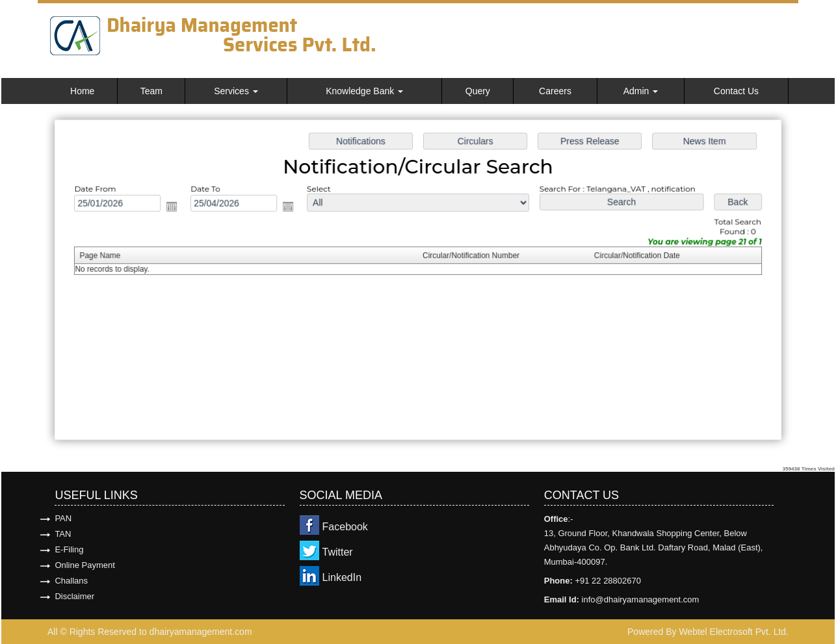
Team (151, 91)
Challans (71, 581)
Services (236, 91)
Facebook (345, 527)
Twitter (338, 552)
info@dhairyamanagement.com (641, 599)
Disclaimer (74, 596)
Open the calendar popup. (176, 208)
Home (82, 91)
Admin (641, 91)
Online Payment (85, 565)
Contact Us (736, 91)
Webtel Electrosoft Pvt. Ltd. (734, 632)
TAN (63, 534)
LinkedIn (342, 577)
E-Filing (69, 549)
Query (478, 91)
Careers (555, 91)
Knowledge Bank (364, 91)
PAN (63, 518)
